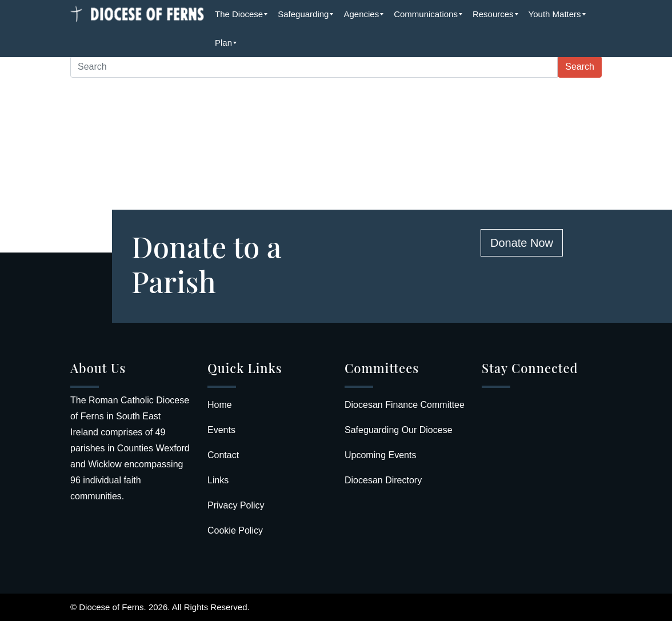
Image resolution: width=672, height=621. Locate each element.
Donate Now (522, 243)
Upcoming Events (380, 455)
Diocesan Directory (383, 480)
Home (220, 405)
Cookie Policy (235, 530)
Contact (223, 455)
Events (221, 430)
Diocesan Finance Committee (405, 405)
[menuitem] (239, 14)
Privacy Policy (236, 505)
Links (218, 480)
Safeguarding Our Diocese (399, 430)
